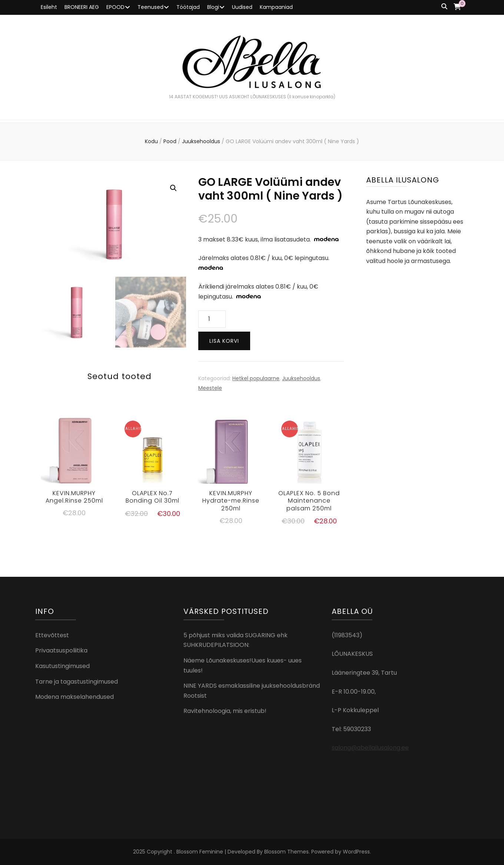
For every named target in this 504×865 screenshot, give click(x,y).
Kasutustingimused (62, 666)
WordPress (356, 852)
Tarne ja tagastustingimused (77, 682)
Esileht (49, 7)
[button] (173, 188)
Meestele (210, 388)
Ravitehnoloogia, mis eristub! (225, 711)
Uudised (242, 7)
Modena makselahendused (74, 697)
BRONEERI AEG (82, 7)
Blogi (213, 7)
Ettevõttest (52, 635)
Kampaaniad (276, 7)
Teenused (150, 7)
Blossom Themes (286, 852)
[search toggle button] (444, 7)
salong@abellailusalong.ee (370, 748)
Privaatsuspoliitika (61, 650)
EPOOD (115, 7)
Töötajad (188, 7)
